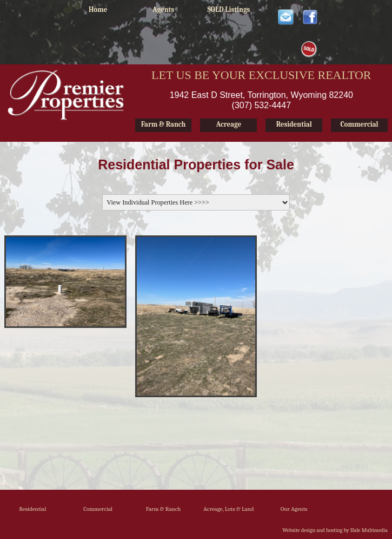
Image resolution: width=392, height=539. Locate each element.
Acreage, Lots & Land (228, 509)
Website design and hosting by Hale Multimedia (335, 530)
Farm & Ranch (164, 509)
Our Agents (294, 509)
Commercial (98, 509)
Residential (32, 509)
